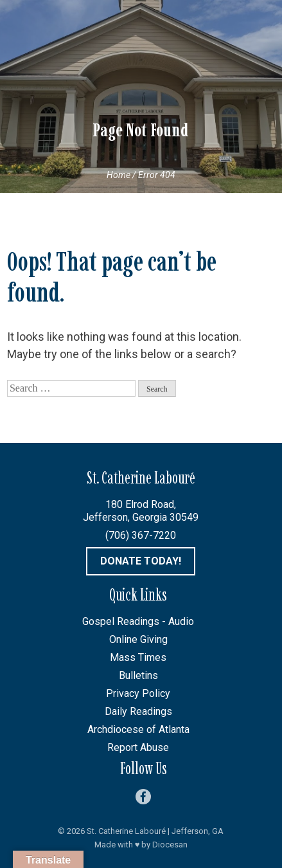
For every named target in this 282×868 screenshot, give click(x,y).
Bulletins (138, 675)
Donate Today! (141, 561)
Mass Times (138, 657)
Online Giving (138, 639)
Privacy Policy (138, 693)
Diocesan (170, 845)
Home (119, 175)
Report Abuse (138, 747)
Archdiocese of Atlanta (138, 729)
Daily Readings (138, 711)
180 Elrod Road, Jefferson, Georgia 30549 (141, 511)
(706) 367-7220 (141, 535)
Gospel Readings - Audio (138, 621)
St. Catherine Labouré (126, 831)
